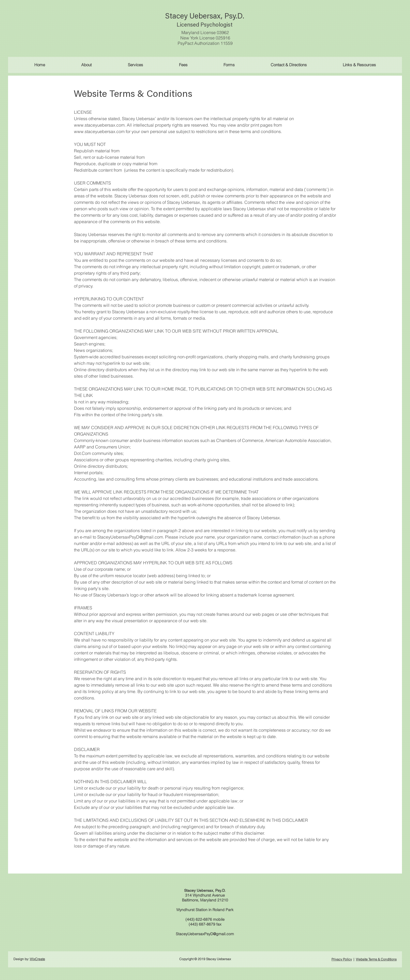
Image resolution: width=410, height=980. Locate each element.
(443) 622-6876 (199, 919)
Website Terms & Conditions (376, 959)
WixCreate (37, 959)
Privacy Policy (342, 959)
